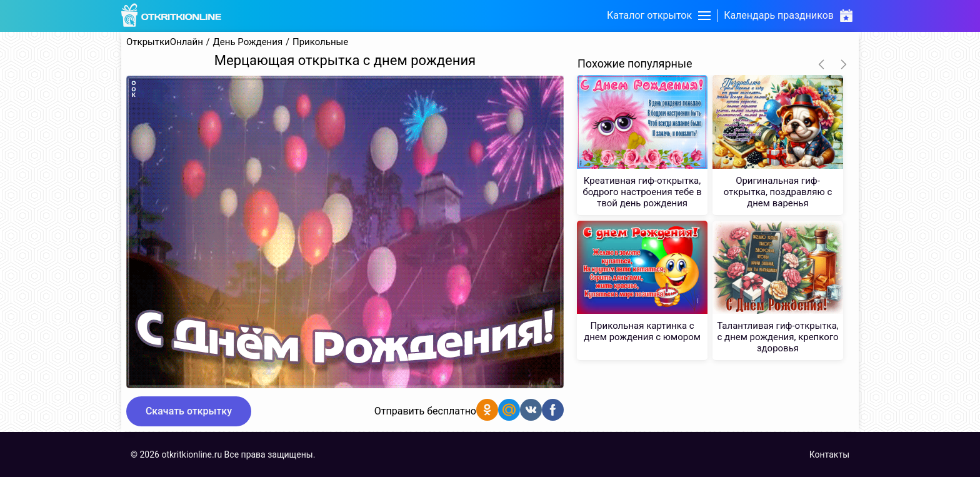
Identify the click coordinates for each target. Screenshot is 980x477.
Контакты (829, 454)
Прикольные (320, 42)
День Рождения (248, 42)
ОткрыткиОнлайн (165, 42)
